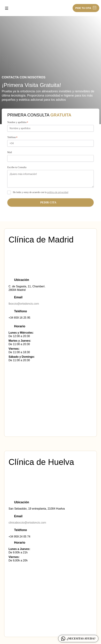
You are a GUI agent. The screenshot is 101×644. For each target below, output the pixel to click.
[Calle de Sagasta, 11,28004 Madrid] (50, 403)
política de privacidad (58, 192)
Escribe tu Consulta (17, 167)
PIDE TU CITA (86, 8)
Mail (10, 152)
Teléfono (13, 137)
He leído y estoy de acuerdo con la (41, 192)
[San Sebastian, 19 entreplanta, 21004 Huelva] (50, 604)
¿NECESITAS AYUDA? (78, 639)
